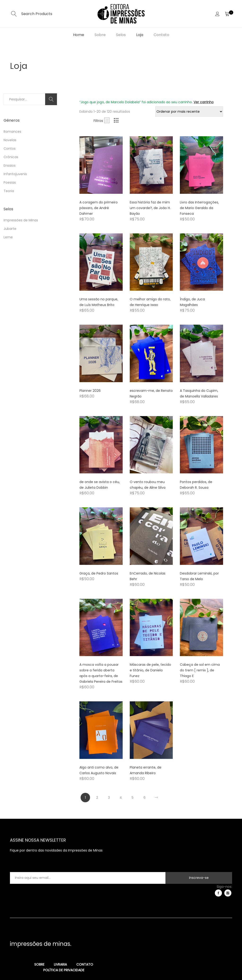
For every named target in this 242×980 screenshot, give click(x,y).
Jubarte (10, 229)
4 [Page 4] (121, 798)
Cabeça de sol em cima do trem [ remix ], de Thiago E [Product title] (200, 670)
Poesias (10, 182)
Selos (121, 35)
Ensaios (10, 165)
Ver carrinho (204, 102)
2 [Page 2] (97, 798)
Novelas (10, 140)
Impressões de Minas (21, 220)
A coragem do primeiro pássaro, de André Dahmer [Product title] (99, 208)
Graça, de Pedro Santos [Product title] (99, 573)
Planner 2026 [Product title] (90, 391)
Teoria (9, 191)
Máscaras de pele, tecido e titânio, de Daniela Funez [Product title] (150, 670)
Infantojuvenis (15, 174)
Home (79, 35)
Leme (8, 237)
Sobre (100, 35)
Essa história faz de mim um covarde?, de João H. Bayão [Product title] (150, 208)
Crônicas (11, 157)
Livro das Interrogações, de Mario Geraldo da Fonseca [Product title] (199, 208)
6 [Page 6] (145, 798)
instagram (228, 893)
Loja (140, 35)
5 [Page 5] (133, 798)
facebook (218, 893)
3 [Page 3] (109, 798)
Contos (10, 149)
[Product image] (101, 165)
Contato (161, 35)
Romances (12, 132)
